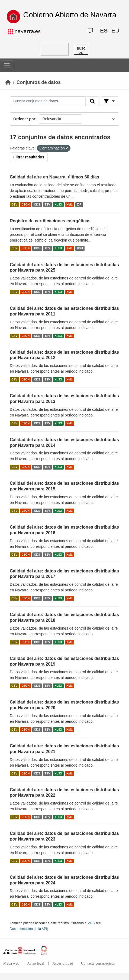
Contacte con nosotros (98, 963)
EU (115, 30)
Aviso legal (36, 963)
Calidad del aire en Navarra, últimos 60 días (54, 177)
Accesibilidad (63, 963)
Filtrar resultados (29, 157)
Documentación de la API (28, 929)
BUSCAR (81, 51)
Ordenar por (24, 119)
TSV (47, 204)
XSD (80, 248)
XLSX (58, 204)
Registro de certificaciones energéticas (50, 221)
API (91, 923)
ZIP (79, 204)
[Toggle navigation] (7, 65)
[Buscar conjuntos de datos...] (48, 101)
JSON (26, 204)
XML (70, 204)
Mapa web (11, 963)
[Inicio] (8, 82)
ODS (37, 204)
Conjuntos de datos (39, 82)
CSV (14, 204)
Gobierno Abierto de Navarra (70, 15)
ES (104, 30)
